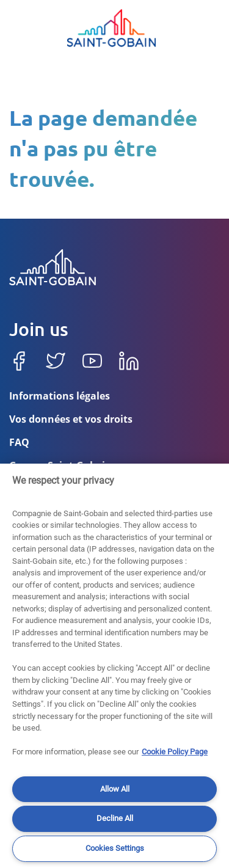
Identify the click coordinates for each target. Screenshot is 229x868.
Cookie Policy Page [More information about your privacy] (175, 752)
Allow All (115, 789)
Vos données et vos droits (71, 420)
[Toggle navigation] (21, 28)
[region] (114, 666)
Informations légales (60, 397)
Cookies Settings (115, 848)
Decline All (115, 818)
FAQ (19, 443)
